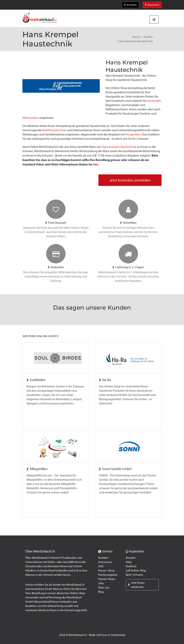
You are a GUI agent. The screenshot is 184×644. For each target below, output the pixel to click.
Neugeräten (133, 134)
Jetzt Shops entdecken (136, 585)
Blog (101, 592)
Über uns (104, 587)
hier (95, 164)
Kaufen (148, 37)
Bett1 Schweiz (134, 575)
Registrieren (152, 5)
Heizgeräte (154, 101)
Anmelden (130, 5)
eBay (129, 562)
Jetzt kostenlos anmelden (130, 180)
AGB (101, 566)
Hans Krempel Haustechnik (119, 147)
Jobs (101, 583)
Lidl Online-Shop (136, 570)
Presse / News (107, 570)
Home (136, 37)
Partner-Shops (107, 579)
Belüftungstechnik (54, 130)
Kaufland (131, 566)
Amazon (131, 558)
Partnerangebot (108, 575)
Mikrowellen (31, 118)
